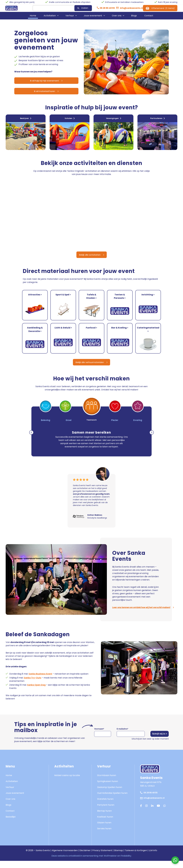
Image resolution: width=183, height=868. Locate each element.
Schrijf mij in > (157, 740)
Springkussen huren (108, 787)
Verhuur (70, 17)
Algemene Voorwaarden (65, 856)
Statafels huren (105, 805)
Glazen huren (104, 829)
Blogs (134, 17)
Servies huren (104, 834)
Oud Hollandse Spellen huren (112, 799)
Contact (149, 17)
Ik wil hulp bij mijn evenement (40, 83)
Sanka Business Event (40, 680)
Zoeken (78, 9)
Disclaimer (85, 856)
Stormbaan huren (107, 781)
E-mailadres (120, 735)
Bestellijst (11, 823)
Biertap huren (104, 817)
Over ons (117, 17)
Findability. (126, 862)
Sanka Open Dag (36, 691)
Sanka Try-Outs (32, 684)
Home (33, 17)
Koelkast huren (105, 823)
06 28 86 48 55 (150, 798)
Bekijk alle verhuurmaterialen (91, 368)
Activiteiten (50, 17)
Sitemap (118, 856)
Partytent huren (106, 811)
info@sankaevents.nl (154, 804)
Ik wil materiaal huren (40, 94)
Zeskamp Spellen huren (110, 793)
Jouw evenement (93, 17)
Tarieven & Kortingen (136, 856)
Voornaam (99, 735)
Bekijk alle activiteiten (92, 261)
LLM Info (153, 856)
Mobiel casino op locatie (67, 781)
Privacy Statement (102, 856)
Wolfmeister (110, 862)
